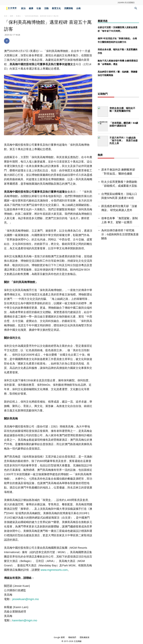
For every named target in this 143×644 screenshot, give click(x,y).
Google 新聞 (59, 637)
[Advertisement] (118, 131)
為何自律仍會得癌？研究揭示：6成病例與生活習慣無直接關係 (120, 323)
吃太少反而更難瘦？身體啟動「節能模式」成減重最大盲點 (119, 273)
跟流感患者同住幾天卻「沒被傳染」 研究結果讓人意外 (119, 297)
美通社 (18, 16)
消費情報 (68, 8)
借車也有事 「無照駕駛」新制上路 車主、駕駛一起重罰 (120, 309)
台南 (78, 8)
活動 (46, 8)
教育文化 (56, 8)
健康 (31, 8)
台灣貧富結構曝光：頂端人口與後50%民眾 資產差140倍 (119, 285)
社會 (39, 8)
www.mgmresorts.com (54, 570)
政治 (23, 8)
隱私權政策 (85, 637)
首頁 (6, 16)
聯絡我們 (72, 637)
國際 (12, 16)
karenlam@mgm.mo (25, 620)
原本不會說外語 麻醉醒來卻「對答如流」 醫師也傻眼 (118, 261)
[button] (136, 9)
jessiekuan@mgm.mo (26, 599)
